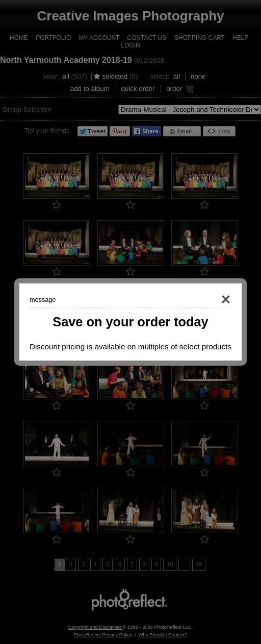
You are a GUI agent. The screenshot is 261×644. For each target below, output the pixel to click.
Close (211, 300)
